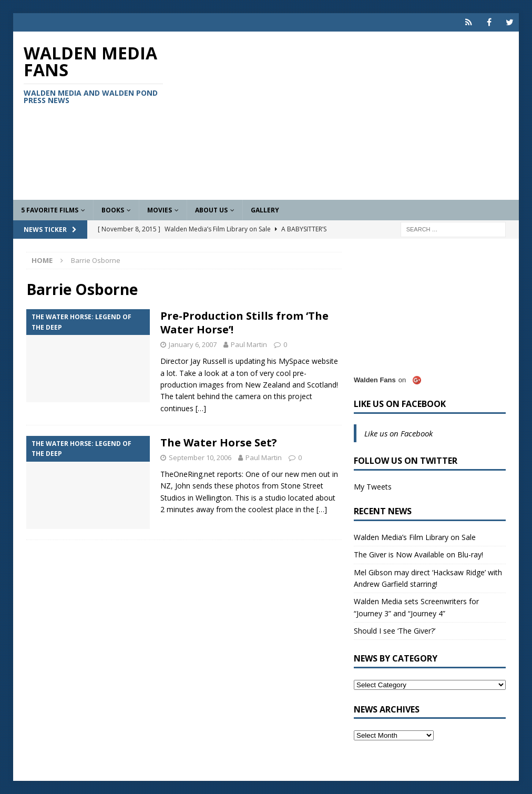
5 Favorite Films (50, 210)
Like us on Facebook (400, 404)
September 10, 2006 (200, 457)
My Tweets (373, 487)
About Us (211, 210)
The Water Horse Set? (219, 442)
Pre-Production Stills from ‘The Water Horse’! (244, 323)
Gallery (265, 210)
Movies (160, 210)
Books (113, 210)
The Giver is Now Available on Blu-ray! (418, 554)
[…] (201, 408)
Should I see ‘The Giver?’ (395, 631)
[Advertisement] (347, 116)
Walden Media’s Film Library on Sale (415, 537)
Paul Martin (249, 344)
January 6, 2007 (193, 344)
